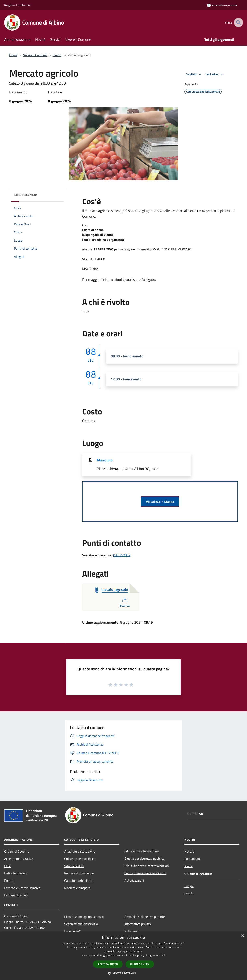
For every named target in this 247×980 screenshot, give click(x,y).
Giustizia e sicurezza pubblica (144, 858)
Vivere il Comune (35, 55)
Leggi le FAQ (73, 931)
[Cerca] (238, 22)
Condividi (194, 74)
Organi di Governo (17, 851)
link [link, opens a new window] (164, 956)
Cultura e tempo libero (80, 859)
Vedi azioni (215, 74)
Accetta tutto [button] (108, 964)
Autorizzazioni (134, 880)
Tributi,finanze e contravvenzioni (147, 866)
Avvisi (188, 866)
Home (13, 55)
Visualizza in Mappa (160, 502)
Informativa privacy (138, 924)
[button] (123, 973)
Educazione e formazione (141, 851)
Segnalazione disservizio (81, 924)
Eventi (57, 55)
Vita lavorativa (74, 866)
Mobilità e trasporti (77, 888)
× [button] (242, 936)
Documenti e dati (16, 895)
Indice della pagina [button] (26, 195)
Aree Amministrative (19, 859)
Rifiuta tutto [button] (140, 964)
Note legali (132, 931)
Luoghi (189, 886)
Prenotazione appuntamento (84, 917)
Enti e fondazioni (16, 873)
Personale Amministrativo (22, 888)
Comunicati (192, 859)
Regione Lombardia (17, 5)
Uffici (8, 866)
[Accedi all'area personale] (222, 5)
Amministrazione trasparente (145, 917)
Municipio (105, 460)
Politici (9, 881)
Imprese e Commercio (79, 873)
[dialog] (123, 956)
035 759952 (122, 555)
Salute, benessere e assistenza (145, 873)
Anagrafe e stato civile (80, 851)
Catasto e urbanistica (79, 881)
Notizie (189, 851)
